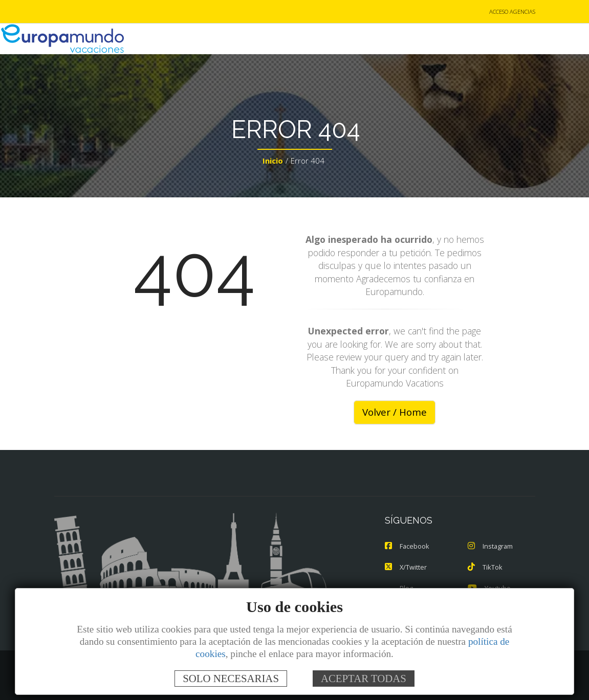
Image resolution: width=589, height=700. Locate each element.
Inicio (273, 162)
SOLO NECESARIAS (231, 678)
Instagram (491, 547)
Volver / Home (395, 413)
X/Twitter (406, 567)
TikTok (485, 567)
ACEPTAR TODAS (364, 678)
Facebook (407, 547)
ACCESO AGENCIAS (512, 12)
